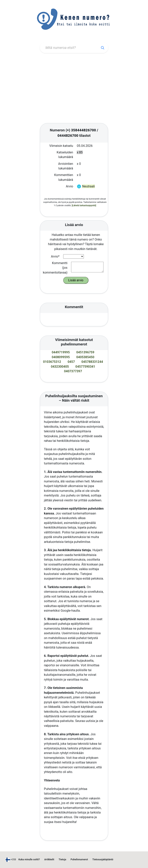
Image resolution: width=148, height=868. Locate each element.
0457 (71, 362)
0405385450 (85, 357)
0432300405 (60, 367)
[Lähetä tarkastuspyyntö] (84, 205)
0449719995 (61, 352)
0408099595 (61, 357)
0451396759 (85, 352)
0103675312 (52, 362)
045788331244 (92, 362)
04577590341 (85, 367)
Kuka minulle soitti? (29, 859)
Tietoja (62, 859)
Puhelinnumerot (79, 859)
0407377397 (73, 371)
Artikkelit (49, 859)
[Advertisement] (74, 89)
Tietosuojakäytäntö (103, 859)
